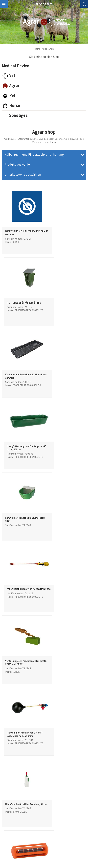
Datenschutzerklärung (63, 856)
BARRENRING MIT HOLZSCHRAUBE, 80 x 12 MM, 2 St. (21, 235)
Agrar (44, 49)
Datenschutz (16, 799)
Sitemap (43, 856)
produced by (13, 863)
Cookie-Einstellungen (24, 856)
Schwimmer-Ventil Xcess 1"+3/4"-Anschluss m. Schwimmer (62, 449)
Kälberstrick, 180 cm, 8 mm (63, 731)
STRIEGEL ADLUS (14, 731)
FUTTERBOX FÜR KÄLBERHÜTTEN (66, 232)
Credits (6, 856)
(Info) (23, 799)
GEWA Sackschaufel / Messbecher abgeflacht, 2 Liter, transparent (66, 663)
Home (37, 49)
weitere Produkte (44, 765)
